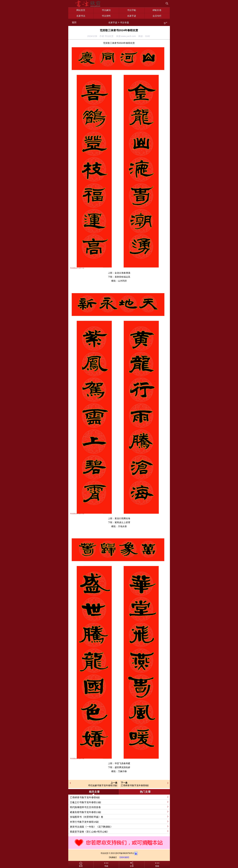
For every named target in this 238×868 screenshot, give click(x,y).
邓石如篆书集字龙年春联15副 (103, 785)
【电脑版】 (113, 857)
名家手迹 (113, 23)
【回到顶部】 (124, 857)
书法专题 (124, 23)
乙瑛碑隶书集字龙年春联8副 (135, 785)
